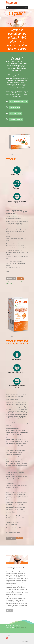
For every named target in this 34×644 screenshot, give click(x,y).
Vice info (9, 610)
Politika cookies (25, 642)
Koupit (20, 279)
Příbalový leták (11, 279)
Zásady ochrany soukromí (23, 640)
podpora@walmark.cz (20, 628)
